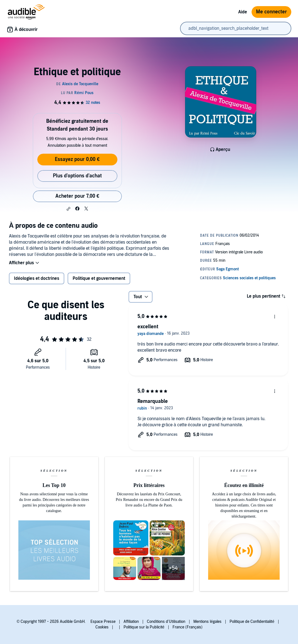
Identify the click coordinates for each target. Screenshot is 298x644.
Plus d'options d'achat (77, 176)
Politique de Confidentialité (252, 622)
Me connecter (271, 12)
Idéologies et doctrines (37, 278)
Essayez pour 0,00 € (77, 159)
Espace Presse (103, 622)
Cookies (102, 627)
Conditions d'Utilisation (166, 622)
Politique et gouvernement (99, 278)
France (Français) (188, 627)
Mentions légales (207, 622)
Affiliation (131, 622)
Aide (243, 12)
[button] (68, 209)
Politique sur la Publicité (144, 627)
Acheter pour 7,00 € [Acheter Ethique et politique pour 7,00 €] (77, 196)
